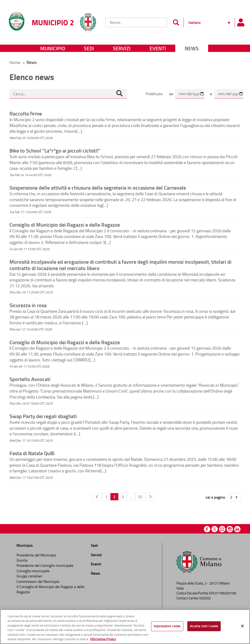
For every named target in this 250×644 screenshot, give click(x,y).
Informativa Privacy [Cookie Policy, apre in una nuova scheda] (103, 639)
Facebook (207, 529)
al (211, 94)
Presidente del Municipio (36, 555)
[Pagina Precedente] (97, 497)
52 (140, 497)
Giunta (22, 560)
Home (15, 62)
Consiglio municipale (33, 571)
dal (171, 94)
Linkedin (237, 529)
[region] (125, 627)
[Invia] (176, 22)
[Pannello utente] (241, 22)
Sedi (89, 48)
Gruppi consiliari (30, 576)
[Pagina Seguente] (150, 497)
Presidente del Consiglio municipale (45, 565)
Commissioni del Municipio (38, 581)
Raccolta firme (26, 113)
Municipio (53, 48)
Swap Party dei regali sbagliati (43, 416)
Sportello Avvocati (30, 379)
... (131, 497)
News (192, 48)
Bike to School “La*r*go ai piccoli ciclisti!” (55, 150)
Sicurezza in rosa (28, 305)
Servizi (122, 48)
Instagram (230, 529)
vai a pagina (215, 497)
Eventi (158, 48)
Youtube (222, 529)
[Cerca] (119, 94)
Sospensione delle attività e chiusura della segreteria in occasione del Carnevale (98, 187)
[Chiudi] (242, 626)
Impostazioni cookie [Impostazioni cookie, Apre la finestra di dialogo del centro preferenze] (167, 626)
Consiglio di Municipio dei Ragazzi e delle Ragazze (65, 225)
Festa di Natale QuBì (32, 453)
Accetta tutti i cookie (204, 626)
